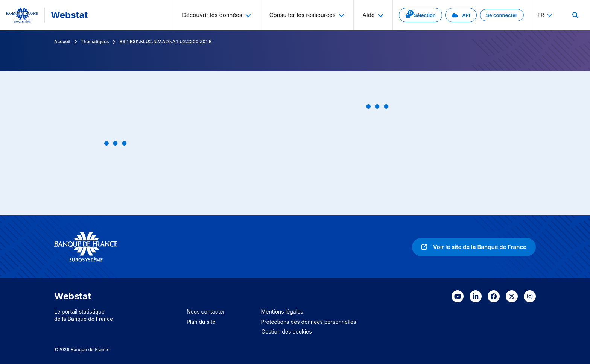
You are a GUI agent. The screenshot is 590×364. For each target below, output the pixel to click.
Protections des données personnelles (309, 322)
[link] (420, 15)
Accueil (62, 42)
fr (545, 15)
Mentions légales (282, 312)
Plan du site (201, 322)
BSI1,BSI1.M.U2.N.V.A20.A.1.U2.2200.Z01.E (165, 42)
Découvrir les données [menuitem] (217, 15)
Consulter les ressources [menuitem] (307, 15)
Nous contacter (206, 312)
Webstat (69, 15)
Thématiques (95, 42)
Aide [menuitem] (373, 15)
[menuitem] (575, 15)
